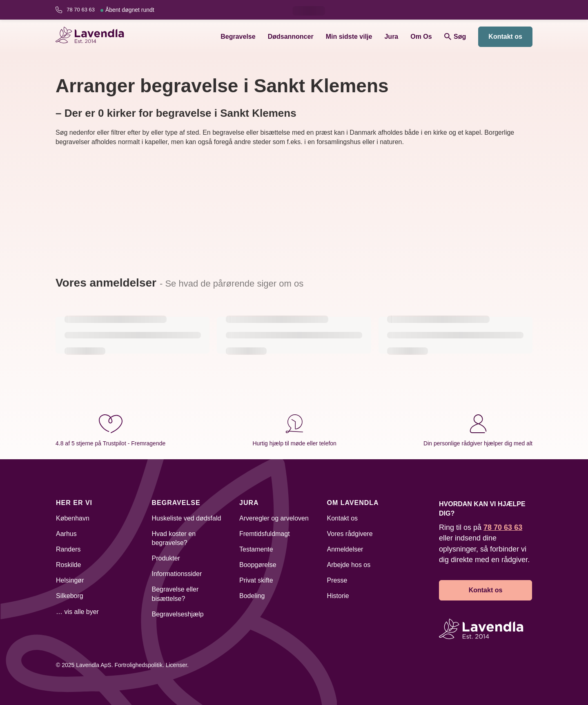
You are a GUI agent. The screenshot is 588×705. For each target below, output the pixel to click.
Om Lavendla (353, 503)
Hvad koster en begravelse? (174, 538)
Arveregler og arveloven (274, 518)
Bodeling (252, 596)
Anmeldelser (345, 549)
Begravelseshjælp (178, 614)
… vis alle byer (77, 612)
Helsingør (70, 580)
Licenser (176, 665)
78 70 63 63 (110, 10)
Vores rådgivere (350, 534)
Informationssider (177, 574)
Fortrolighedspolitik (138, 665)
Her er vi (74, 503)
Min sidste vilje (349, 37)
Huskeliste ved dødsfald (187, 518)
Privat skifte (256, 580)
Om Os (421, 37)
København (73, 518)
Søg (455, 37)
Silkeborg (70, 596)
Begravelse (238, 37)
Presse (337, 580)
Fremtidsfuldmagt (265, 534)
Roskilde (68, 565)
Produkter (166, 558)
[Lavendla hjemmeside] (93, 37)
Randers (68, 549)
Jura (391, 37)
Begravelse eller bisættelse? (175, 594)
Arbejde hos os (349, 565)
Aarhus (66, 534)
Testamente (256, 549)
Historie (338, 596)
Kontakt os (505, 37)
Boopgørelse (258, 565)
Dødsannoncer (291, 37)
